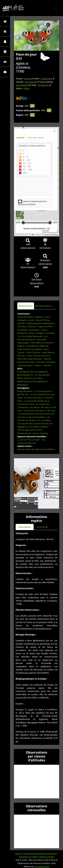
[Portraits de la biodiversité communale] (5, 42)
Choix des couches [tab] (36, 138)
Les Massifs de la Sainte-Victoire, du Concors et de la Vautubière (36, 415)
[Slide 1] (37, 504)
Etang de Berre (25, 391)
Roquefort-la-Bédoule (38, 346)
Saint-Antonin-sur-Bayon (30, 349)
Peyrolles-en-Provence (42, 343)
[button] (17, 483)
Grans (44, 330)
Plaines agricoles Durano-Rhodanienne (30, 431)
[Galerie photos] (5, 72)
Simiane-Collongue (46, 362)
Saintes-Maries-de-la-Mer (35, 360)
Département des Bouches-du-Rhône (40, 853)
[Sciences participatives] (5, 62)
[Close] (54, 131)
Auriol (31, 320)
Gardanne (34, 330)
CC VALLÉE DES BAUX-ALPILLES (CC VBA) (34, 377)
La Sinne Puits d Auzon (29, 440)
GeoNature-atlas (42, 866)
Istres (32, 333)
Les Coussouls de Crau (31, 441)
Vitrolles (47, 365)
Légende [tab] (20, 138)
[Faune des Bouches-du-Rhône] (5, 52)
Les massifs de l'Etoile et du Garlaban (34, 419)
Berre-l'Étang (43, 320)
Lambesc (51, 333)
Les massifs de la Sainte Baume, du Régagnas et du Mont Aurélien (35, 425)
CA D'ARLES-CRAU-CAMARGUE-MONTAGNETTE (33, 373)
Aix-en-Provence (25, 317)
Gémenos (22, 333)
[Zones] (5, 31)
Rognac (21, 346)
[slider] (50, 223)
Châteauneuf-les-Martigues (40, 323)
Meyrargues (23, 343)
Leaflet (36, 235)
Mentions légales (47, 857)
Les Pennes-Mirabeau (33, 338)
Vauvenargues (26, 365)
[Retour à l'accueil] (5, 21)
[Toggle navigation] (56, 8)
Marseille (41, 339)
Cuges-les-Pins (45, 326)
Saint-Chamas (33, 352)
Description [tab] (25, 527)
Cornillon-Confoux (26, 326)
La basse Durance (33, 398)
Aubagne (22, 320)
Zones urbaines (40, 433)
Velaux (38, 365)
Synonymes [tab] (42, 527)
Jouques (40, 333)
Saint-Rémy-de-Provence (30, 359)
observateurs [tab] (44, 306)
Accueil (18, 853)
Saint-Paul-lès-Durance (38, 356)
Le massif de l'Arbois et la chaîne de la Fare (33, 403)
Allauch (39, 317)
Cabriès (21, 323)
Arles (47, 317)
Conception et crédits (28, 857)
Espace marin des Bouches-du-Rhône (36, 449)
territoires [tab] (26, 306)
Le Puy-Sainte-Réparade (30, 336)
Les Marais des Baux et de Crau (40, 411)
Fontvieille (22, 330)
